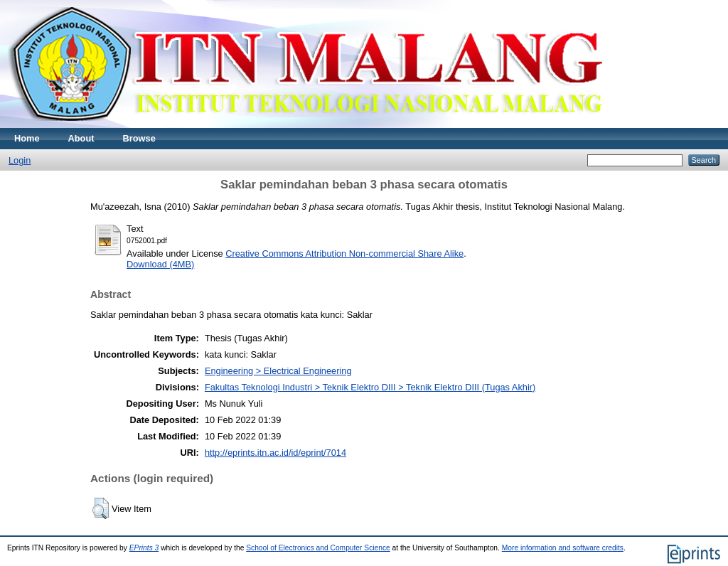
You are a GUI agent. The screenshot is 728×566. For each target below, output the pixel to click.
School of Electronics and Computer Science (318, 548)
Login (20, 160)
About (81, 138)
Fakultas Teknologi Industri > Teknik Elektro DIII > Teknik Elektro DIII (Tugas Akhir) (370, 387)
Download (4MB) (160, 264)
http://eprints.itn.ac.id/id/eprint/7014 (275, 453)
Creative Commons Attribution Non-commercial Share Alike (344, 253)
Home (27, 138)
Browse (139, 138)
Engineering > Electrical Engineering (278, 371)
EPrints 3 (144, 548)
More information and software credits (563, 548)
